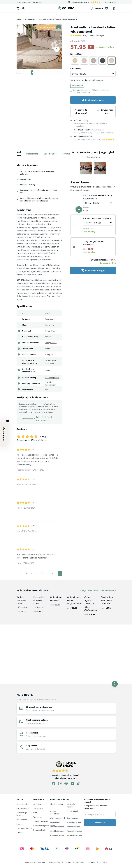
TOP (115, 684)
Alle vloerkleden (57, 804)
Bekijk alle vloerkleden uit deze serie (98, 590)
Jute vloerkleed (73, 818)
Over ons (37, 804)
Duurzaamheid (39, 830)
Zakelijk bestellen (41, 821)
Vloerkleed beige (57, 835)
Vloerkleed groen (74, 822)
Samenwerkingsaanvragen (44, 826)
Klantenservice (110, 2)
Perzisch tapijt (73, 811)
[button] (86, 168)
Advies (19, 833)
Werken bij (38, 817)
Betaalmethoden (23, 808)
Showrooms (38, 808)
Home (19, 19)
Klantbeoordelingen (25, 828)
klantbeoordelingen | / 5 (66, 769)
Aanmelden (100, 823)
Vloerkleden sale (57, 831)
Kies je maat (76, 68)
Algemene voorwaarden (35, 862)
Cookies (68, 862)
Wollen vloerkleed (57, 818)
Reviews (66, 154)
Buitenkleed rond (57, 827)
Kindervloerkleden (74, 835)
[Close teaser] (8, 421)
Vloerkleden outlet (74, 831)
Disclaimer (80, 862)
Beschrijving (32, 154)
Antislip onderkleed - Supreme (97, 218)
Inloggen (20, 824)
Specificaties (50, 154)
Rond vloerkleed (73, 827)
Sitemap (92, 862)
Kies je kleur (76, 54)
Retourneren (22, 820)
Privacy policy (55, 862)
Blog (35, 813)
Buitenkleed (55, 822)
